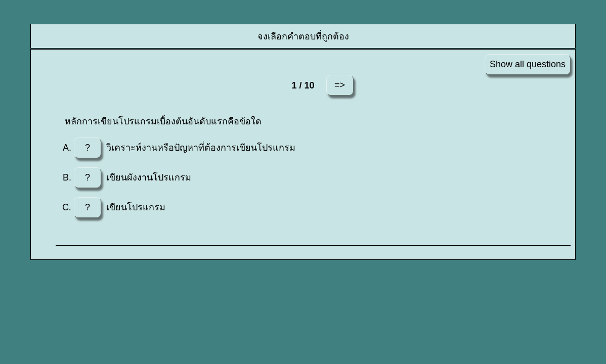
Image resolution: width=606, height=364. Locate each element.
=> (340, 85)
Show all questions (528, 64)
